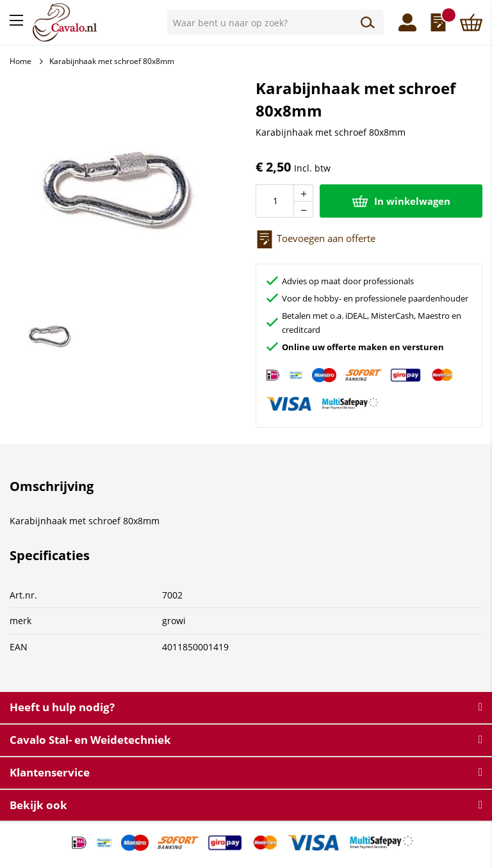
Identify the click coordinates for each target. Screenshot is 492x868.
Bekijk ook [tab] (38, 805)
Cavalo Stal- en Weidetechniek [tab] (90, 740)
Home (20, 61)
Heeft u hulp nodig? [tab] (62, 707)
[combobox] (275, 22)
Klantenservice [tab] (50, 772)
